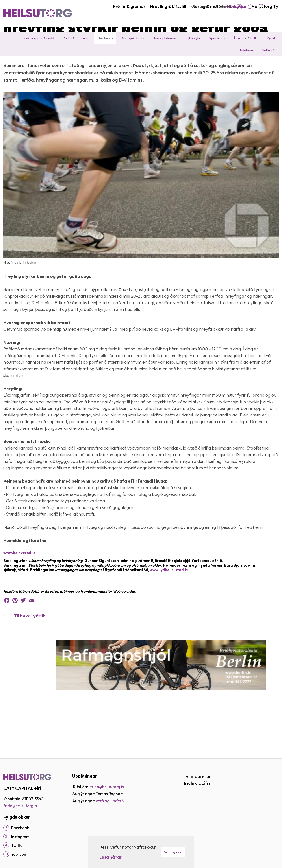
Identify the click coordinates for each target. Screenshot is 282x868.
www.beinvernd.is (19, 596)
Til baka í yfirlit (29, 659)
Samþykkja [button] (173, 852)
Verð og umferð (110, 801)
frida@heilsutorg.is (20, 806)
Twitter (250, 7)
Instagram (261, 7)
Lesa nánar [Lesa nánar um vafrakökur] (110, 857)
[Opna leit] (274, 7)
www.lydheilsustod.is (169, 613)
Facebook (239, 7)
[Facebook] (6, 828)
